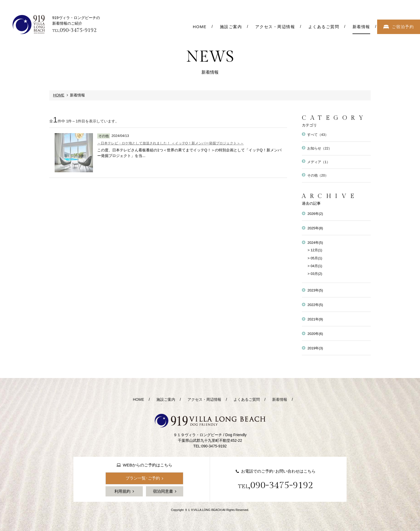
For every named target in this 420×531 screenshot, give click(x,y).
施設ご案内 (166, 399)
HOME (59, 95)
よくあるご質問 (247, 399)
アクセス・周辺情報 (204, 399)
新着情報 (280, 399)
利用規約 (122, 491)
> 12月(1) (315, 250)
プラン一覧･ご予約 (143, 478)
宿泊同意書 (163, 491)
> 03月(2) (315, 274)
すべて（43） (318, 135)
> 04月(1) (315, 266)
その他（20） (318, 175)
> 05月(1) (315, 258)
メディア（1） (319, 162)
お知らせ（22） (320, 148)
